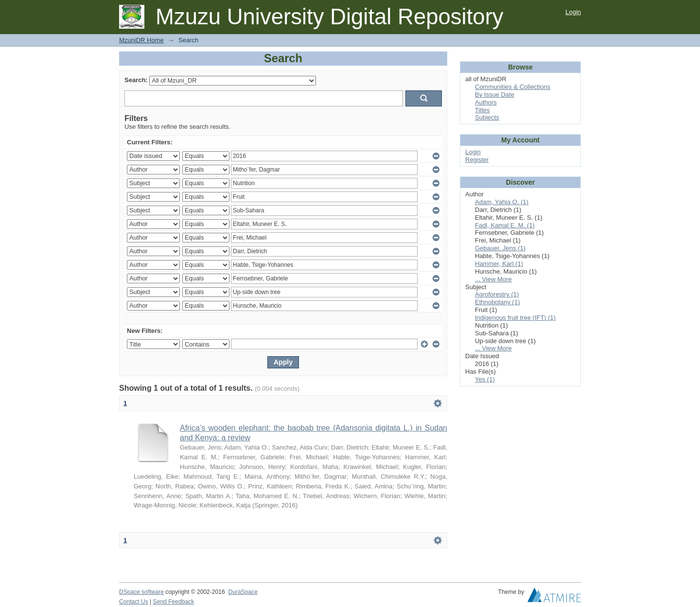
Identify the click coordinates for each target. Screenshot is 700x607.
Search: (136, 80)
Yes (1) (485, 379)
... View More (493, 279)
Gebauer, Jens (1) (500, 248)
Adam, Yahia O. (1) (502, 202)
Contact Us (134, 602)
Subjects (487, 117)
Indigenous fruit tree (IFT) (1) (515, 318)
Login (573, 12)
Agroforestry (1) (497, 294)
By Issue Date (495, 95)
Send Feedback (174, 602)
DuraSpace (243, 592)
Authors (486, 102)
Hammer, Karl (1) (499, 264)
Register (477, 160)
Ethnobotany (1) (498, 302)
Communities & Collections (513, 87)
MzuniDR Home (141, 40)
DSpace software (141, 592)
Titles (482, 110)
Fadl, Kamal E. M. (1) (505, 225)
